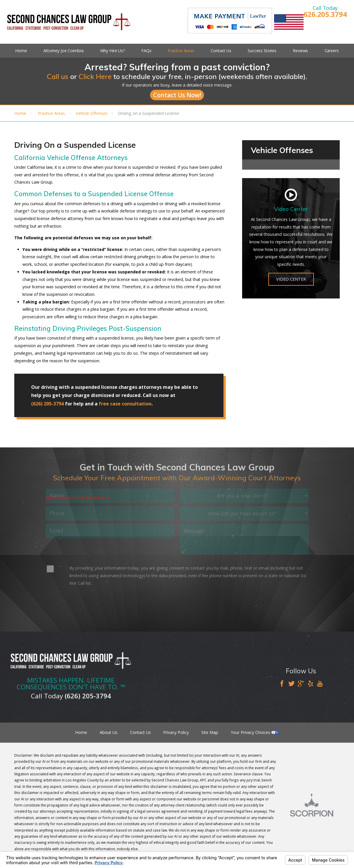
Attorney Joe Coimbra (64, 51)
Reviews (300, 51)
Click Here (95, 76)
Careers (332, 51)
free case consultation (125, 404)
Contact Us (221, 51)
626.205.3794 (325, 15)
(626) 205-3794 (47, 404)
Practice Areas (181, 51)
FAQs (146, 51)
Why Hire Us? (113, 51)
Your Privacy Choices (255, 732)
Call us (58, 76)
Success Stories (262, 51)
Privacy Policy (176, 732)
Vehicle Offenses (92, 113)
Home (21, 51)
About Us (109, 732)
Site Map (210, 732)
